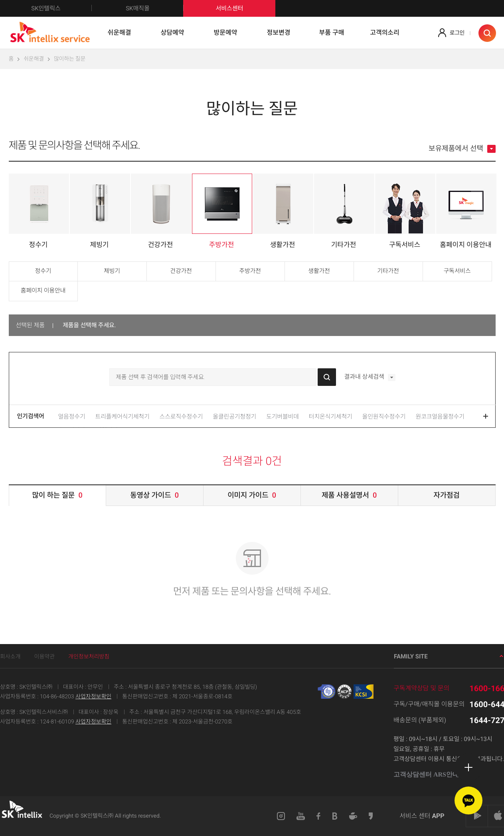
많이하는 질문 (70, 59)
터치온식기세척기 (331, 417)
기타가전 (388, 271)
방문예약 (226, 33)
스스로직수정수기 (181, 417)
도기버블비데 (283, 417)
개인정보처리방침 (89, 657)
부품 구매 (332, 33)
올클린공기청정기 (234, 417)
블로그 (335, 816)
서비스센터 (229, 8)
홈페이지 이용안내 (43, 291)
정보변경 (279, 33)
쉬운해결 (120, 33)
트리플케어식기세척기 (123, 417)
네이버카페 (353, 816)
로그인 (457, 33)
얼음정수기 (72, 417)
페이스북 (319, 816)
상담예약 (173, 33)
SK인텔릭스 (61, 8)
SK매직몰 (155, 8)
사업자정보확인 (93, 697)
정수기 (43, 271)
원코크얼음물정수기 (440, 417)
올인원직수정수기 (384, 417)
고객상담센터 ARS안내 (429, 775)
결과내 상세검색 (370, 377)
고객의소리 (385, 33)
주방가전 (250, 271)
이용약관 (45, 657)
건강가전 (181, 271)
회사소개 (10, 657)
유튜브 (301, 816)
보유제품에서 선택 (462, 149)
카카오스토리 (371, 816)
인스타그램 (281, 816)
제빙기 (112, 271)
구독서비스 (457, 271)
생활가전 (319, 271)
